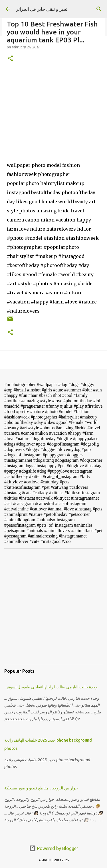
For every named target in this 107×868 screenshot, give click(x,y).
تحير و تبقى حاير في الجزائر (42, 9)
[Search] (99, 9)
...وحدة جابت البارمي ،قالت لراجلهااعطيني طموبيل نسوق (51, 687)
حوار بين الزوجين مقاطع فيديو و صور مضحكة (41, 788)
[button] (10, 59)
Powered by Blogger (54, 848)
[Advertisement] (53, 606)
